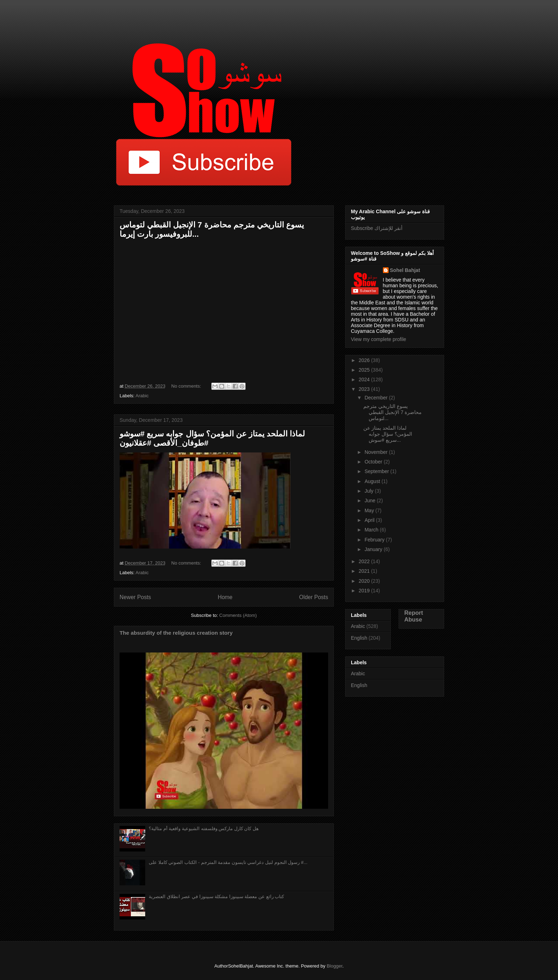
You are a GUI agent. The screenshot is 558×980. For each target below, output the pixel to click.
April (370, 520)
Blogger (335, 966)
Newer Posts (135, 597)
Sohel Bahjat (405, 270)
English (359, 638)
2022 (365, 561)
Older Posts (314, 597)
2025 (365, 370)
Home (225, 597)
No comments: (187, 386)
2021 (365, 571)
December (377, 398)
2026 (365, 360)
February (375, 540)
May (370, 510)
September (377, 471)
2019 (365, 591)
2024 (365, 379)
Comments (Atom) (238, 615)
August (373, 481)
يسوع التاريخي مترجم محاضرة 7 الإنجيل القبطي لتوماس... (393, 412)
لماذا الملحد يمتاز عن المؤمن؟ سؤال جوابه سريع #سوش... (388, 434)
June (370, 501)
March (372, 530)
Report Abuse (414, 616)
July (370, 491)
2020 (365, 581)
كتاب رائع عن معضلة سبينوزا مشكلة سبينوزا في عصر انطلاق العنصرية (216, 897)
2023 (365, 389)
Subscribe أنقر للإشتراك (377, 228)
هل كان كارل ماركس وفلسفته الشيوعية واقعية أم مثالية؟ (204, 829)
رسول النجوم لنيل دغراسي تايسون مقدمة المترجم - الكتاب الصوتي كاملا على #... (228, 862)
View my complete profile (378, 339)
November (377, 452)
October (374, 462)
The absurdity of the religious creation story (176, 633)
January (374, 549)
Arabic (142, 396)
